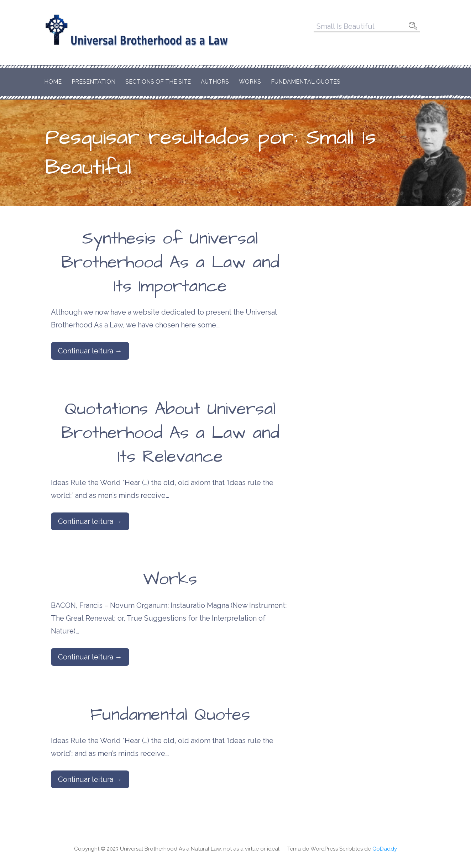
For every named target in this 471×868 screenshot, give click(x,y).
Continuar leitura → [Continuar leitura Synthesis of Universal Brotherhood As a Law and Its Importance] (90, 351)
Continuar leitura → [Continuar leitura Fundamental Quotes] (90, 779)
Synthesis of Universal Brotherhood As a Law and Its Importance (170, 263)
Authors (215, 82)
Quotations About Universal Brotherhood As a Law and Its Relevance (170, 433)
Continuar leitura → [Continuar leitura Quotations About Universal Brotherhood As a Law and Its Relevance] (90, 521)
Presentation (93, 82)
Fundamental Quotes (306, 82)
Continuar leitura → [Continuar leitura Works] (90, 657)
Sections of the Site (158, 82)
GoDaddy (385, 849)
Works (250, 82)
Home (53, 82)
